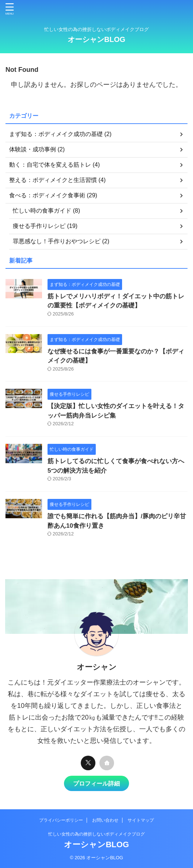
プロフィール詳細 (96, 783)
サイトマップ (141, 820)
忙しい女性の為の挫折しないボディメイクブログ (96, 834)
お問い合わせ (105, 820)
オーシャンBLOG (96, 39)
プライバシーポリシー (61, 820)
